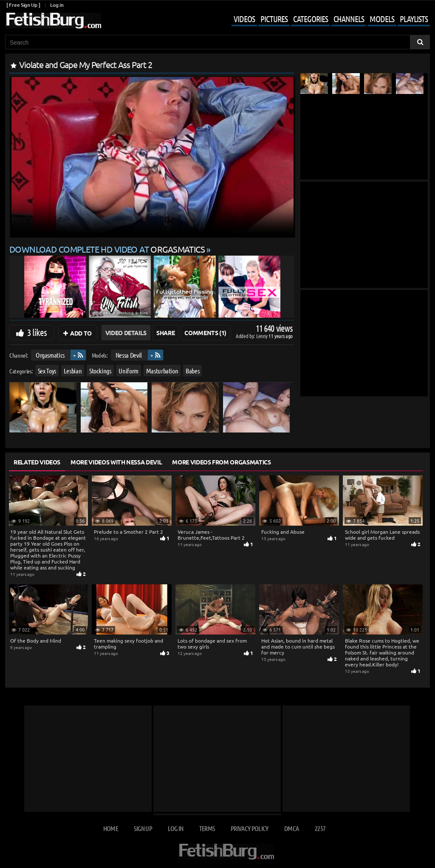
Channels (349, 19)
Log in (57, 5)
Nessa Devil (129, 355)
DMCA (291, 828)
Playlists (414, 19)
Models (382, 19)
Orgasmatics (50, 355)
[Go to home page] (53, 21)
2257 (320, 828)
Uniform (129, 371)
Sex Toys (47, 371)
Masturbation (162, 371)
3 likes (37, 332)
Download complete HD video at (108, 249)
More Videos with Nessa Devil (116, 462)
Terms (207, 828)
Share (165, 333)
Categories (311, 19)
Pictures (274, 19)
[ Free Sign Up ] (23, 5)
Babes (192, 371)
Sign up (143, 828)
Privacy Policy (250, 828)
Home (111, 828)
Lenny (262, 336)
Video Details (126, 333)
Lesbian (73, 371)
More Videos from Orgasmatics (221, 462)
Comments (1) (205, 333)
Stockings (100, 371)
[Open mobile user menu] (324, 20)
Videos (244, 19)
